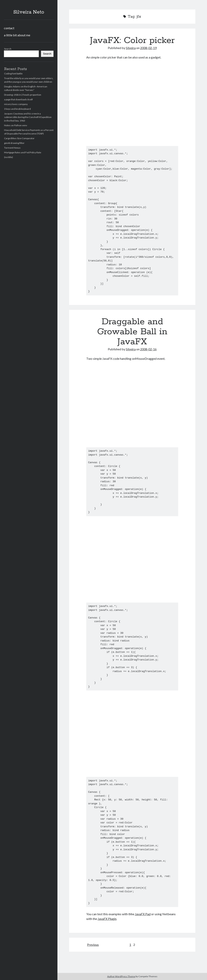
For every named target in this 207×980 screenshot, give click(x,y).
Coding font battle (13, 74)
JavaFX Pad (143, 914)
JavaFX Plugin (107, 919)
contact (9, 28)
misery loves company (16, 104)
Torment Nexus (12, 148)
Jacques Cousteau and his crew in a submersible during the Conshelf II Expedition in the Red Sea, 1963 (28, 117)
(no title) (9, 157)
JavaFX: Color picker (132, 40)
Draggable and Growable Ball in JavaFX (132, 332)
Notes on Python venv (16, 125)
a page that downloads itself (18, 99)
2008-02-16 (148, 349)
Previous (93, 945)
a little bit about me (17, 35)
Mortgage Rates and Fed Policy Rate (23, 152)
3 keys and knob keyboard (17, 109)
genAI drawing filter (14, 143)
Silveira (131, 48)
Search (8, 49)
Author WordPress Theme (121, 976)
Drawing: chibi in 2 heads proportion (23, 95)
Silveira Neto (29, 12)
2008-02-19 (148, 48)
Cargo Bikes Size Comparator (19, 138)
